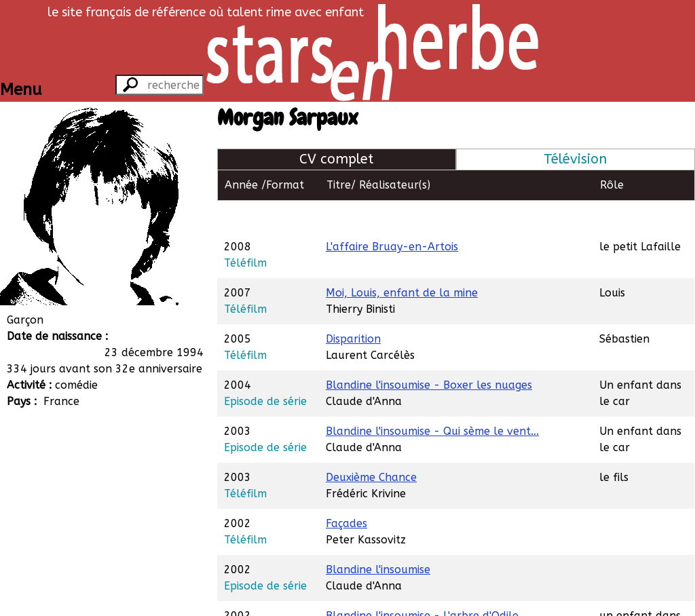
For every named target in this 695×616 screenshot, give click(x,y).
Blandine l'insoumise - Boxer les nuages (429, 354)
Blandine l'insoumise (378, 538)
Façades (346, 492)
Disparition (353, 308)
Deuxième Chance (371, 446)
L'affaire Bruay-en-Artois (392, 215)
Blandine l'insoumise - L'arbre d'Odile (422, 584)
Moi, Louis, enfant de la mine (402, 262)
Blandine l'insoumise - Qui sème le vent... (432, 400)
